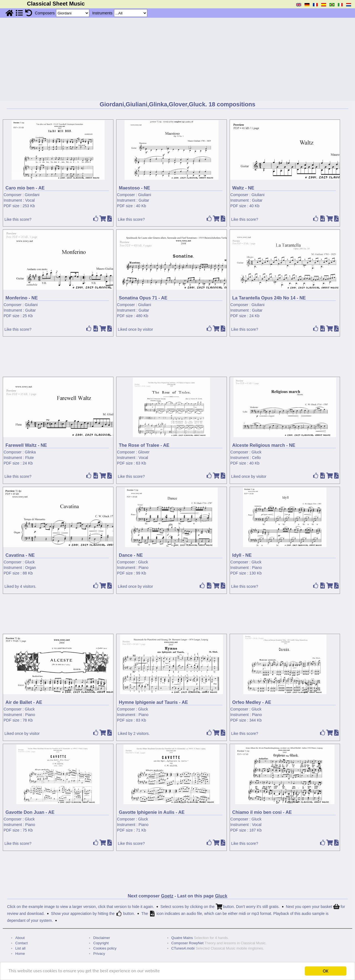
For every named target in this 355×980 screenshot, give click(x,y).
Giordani (32, 195)
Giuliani (145, 195)
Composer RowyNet (187, 943)
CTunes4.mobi (183, 948)
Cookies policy (105, 948)
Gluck (257, 452)
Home (20, 954)
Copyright (101, 943)
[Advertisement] (177, 59)
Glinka (30, 452)
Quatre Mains (182, 938)
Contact (21, 943)
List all (20, 948)
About (20, 938)
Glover (144, 452)
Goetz (167, 896)
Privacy (99, 954)
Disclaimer (102, 938)
